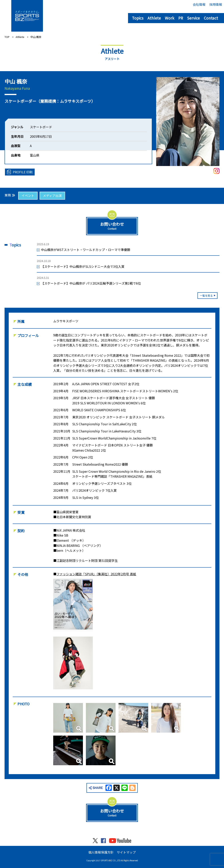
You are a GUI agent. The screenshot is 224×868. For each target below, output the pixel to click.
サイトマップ (126, 852)
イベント (28, 195)
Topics (138, 18)
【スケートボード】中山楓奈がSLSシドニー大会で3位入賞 (83, 266)
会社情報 (199, 4)
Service (193, 18)
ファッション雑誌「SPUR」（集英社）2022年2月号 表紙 (96, 574)
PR (181, 18)
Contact (211, 18)
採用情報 (216, 4)
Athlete (154, 18)
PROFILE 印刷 (23, 172)
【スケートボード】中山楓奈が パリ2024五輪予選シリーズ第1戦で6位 (91, 283)
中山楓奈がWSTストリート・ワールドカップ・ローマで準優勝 (86, 250)
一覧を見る (206, 296)
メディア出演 (52, 195)
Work (170, 18)
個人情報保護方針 (101, 852)
